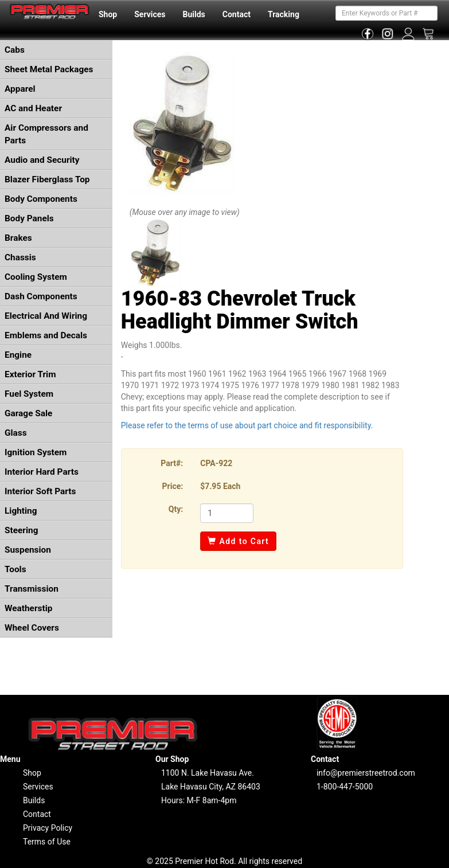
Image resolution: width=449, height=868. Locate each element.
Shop (108, 14)
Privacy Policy (48, 828)
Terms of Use (47, 842)
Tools (15, 569)
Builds (194, 14)
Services (150, 14)
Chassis (20, 257)
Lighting (21, 511)
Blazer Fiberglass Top (47, 179)
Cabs (15, 50)
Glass (16, 433)
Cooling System (36, 277)
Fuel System (29, 394)
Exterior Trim (30, 374)
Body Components (41, 199)
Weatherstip (28, 608)
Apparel (20, 89)
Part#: (172, 463)
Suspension (28, 550)
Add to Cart (238, 541)
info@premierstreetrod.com (366, 773)
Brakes (18, 238)
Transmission (32, 589)
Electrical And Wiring (46, 316)
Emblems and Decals (46, 335)
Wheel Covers (32, 628)
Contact (237, 14)
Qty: (176, 509)
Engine (18, 355)
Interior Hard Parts (42, 472)
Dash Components (41, 296)
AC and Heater (33, 108)
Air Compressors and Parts (46, 134)
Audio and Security (42, 160)
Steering (21, 530)
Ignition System (36, 452)
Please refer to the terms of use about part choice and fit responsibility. (247, 425)
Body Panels (29, 218)
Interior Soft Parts (40, 491)
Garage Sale (28, 413)
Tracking (284, 14)
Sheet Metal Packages (49, 69)
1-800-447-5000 (345, 787)
